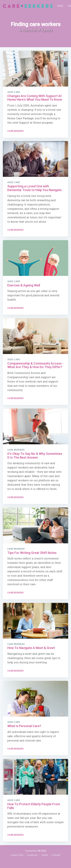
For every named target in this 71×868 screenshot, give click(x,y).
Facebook (32, 855)
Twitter (45, 855)
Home (60, 6)
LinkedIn (56, 855)
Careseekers (16, 131)
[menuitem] (60, 6)
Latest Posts (17, 855)
